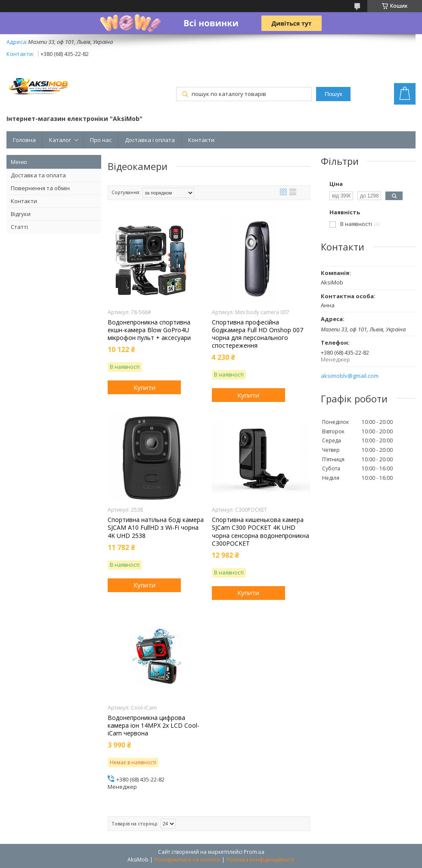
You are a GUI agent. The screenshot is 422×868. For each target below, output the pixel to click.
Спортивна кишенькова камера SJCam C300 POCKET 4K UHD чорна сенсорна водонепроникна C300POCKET (261, 532)
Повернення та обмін (40, 188)
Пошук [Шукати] (333, 94)
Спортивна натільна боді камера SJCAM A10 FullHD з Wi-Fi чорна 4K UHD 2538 (156, 528)
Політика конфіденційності (260, 860)
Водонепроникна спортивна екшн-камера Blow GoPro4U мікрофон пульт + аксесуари (149, 330)
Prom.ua (254, 852)
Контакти (201, 140)
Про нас (101, 140)
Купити (144, 387)
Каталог (60, 140)
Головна (24, 140)
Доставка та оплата (38, 175)
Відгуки (21, 214)
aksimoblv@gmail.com (350, 376)
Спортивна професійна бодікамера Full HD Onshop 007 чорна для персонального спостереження (258, 334)
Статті (19, 227)
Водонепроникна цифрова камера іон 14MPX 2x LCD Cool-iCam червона (154, 726)
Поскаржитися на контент (187, 860)
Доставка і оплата (150, 140)
